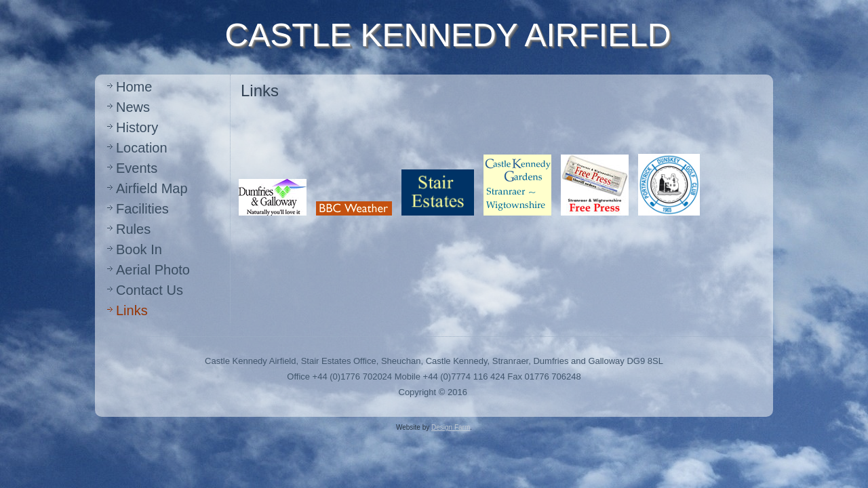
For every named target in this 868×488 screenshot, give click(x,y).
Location (142, 148)
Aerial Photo (153, 270)
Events (137, 168)
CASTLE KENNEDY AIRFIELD (448, 35)
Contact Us (150, 290)
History (137, 127)
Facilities (142, 209)
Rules (133, 229)
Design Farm (451, 427)
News (133, 107)
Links (132, 310)
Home (134, 87)
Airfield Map (152, 188)
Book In (139, 249)
